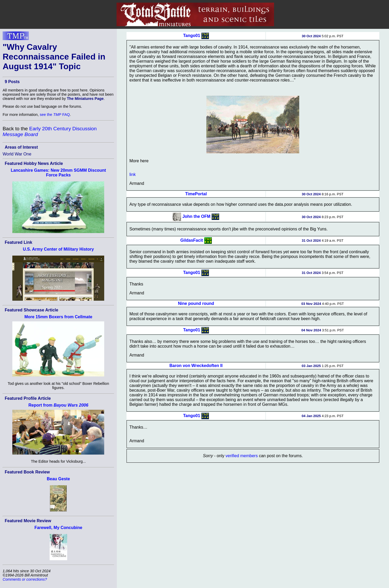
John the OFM (196, 216)
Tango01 (192, 36)
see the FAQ (55, 115)
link (133, 174)
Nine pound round (196, 303)
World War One (17, 154)
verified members (242, 456)
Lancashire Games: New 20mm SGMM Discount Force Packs (58, 173)
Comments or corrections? (25, 579)
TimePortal (196, 194)
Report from (58, 405)
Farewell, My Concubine (58, 528)
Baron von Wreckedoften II (196, 366)
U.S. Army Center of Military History (58, 249)
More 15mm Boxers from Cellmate (58, 317)
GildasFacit (192, 240)
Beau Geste (58, 479)
